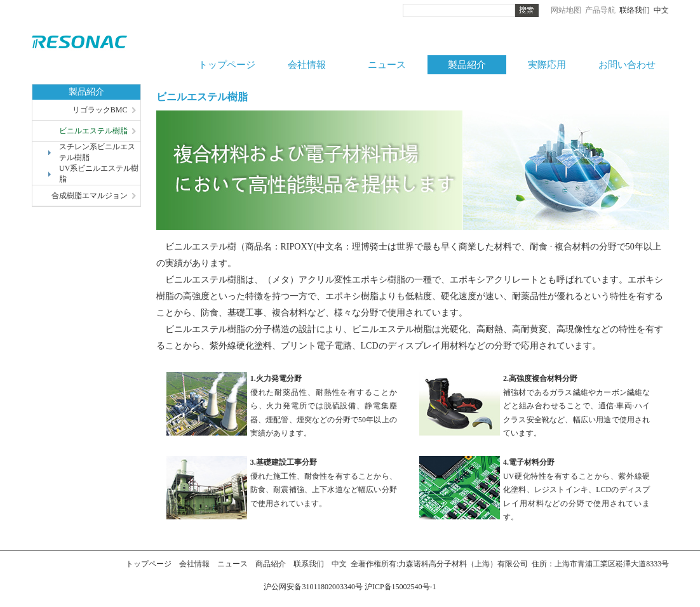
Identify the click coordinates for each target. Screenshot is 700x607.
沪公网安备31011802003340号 (314, 587)
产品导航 (600, 10)
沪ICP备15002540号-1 (400, 587)
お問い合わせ (627, 65)
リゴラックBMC (100, 110)
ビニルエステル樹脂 (93, 131)
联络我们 (635, 10)
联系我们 (309, 564)
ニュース (387, 65)
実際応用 (547, 65)
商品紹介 (271, 564)
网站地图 (566, 10)
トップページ (227, 65)
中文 (661, 10)
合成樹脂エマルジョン (90, 196)
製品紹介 (467, 65)
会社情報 (307, 65)
